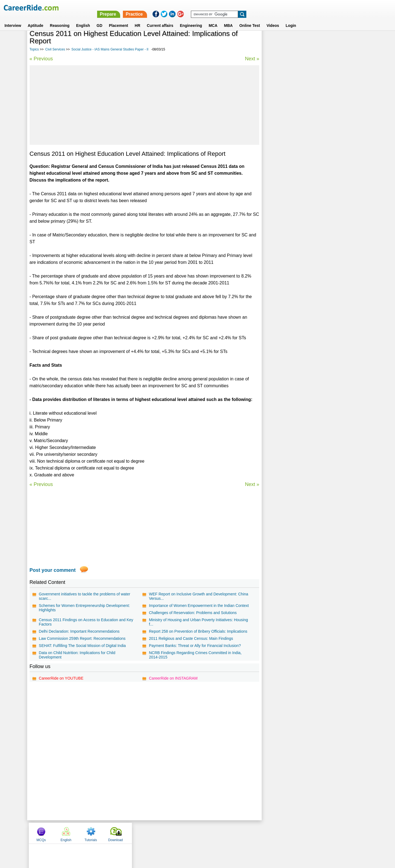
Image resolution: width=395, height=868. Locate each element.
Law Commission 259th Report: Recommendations (82, 638)
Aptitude (36, 19)
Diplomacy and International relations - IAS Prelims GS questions (314, 186)
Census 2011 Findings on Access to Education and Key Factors (86, 622)
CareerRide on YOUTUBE (61, 678)
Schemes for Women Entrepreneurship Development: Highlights (84, 608)
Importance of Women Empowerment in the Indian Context (199, 606)
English (83, 19)
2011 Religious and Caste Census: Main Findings (191, 638)
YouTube (236, 833)
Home (130, 833)
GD (99, 19)
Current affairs (160, 19)
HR (137, 19)
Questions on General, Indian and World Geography (311, 149)
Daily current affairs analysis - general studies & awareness (308, 161)
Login (291, 19)
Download (350, 42)
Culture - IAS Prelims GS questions (297, 140)
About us (148, 833)
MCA (213, 19)
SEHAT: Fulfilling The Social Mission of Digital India (82, 646)
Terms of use (195, 833)
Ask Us (218, 833)
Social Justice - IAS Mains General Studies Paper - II (110, 49)
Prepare (253, 8)
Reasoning (60, 19)
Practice (279, 8)
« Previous (41, 59)
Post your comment (53, 570)
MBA (228, 19)
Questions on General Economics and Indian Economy (314, 173)
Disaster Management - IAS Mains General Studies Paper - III (310, 200)
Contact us (170, 833)
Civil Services (55, 49)
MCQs (275, 42)
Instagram (258, 833)
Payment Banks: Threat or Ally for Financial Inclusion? (195, 646)
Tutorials (325, 42)
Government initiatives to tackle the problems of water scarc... (85, 596)
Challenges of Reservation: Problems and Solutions (193, 613)
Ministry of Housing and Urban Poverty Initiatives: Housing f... (198, 622)
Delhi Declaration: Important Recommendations (79, 631)
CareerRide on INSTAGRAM (173, 678)
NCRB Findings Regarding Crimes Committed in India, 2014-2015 (195, 655)
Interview (13, 19)
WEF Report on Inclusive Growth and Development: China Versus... (199, 596)
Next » (252, 59)
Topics (34, 49)
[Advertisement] (144, 105)
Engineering (191, 19)
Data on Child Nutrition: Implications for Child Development (77, 655)
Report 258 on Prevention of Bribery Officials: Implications (198, 631)
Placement (119, 19)
